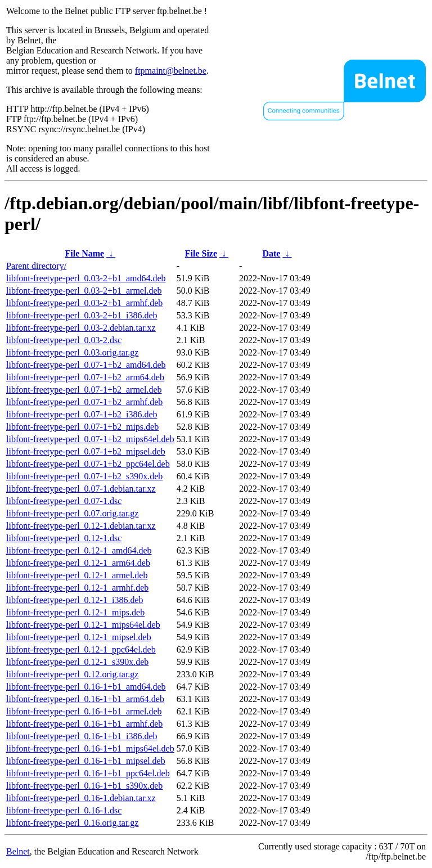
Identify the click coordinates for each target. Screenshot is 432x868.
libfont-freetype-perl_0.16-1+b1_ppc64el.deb (88, 773)
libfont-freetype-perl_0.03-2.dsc (64, 340)
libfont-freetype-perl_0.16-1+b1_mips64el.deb (90, 748)
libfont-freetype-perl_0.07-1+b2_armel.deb (84, 390)
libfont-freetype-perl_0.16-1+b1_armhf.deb (84, 724)
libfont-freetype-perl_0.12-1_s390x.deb (77, 662)
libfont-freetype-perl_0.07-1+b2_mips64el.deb (90, 439)
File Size (201, 253)
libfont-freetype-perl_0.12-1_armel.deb (77, 575)
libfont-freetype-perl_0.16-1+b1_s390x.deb (84, 786)
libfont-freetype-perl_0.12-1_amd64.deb (79, 550)
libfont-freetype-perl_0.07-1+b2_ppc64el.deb (88, 464)
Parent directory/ (36, 266)
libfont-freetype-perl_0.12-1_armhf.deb (77, 588)
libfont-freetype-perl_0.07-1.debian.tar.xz (81, 489)
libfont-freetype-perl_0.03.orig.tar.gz (72, 352)
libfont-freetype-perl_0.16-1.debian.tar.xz (81, 798)
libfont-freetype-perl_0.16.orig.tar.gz (72, 823)
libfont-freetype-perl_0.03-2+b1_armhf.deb (84, 303)
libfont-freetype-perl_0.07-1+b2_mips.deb (82, 427)
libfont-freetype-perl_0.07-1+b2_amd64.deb (86, 365)
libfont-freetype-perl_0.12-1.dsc (64, 538)
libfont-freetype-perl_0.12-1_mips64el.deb (83, 625)
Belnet (18, 851)
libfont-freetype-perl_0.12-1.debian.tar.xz (81, 526)
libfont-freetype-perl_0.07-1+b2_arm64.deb (85, 377)
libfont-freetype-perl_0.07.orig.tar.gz (72, 513)
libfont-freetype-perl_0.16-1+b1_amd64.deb (86, 687)
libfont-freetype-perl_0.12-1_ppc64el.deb (81, 649)
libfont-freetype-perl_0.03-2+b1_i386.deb (82, 315)
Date (271, 253)
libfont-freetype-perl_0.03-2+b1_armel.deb (84, 291)
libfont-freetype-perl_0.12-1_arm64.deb (78, 563)
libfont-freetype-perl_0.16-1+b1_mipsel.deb (86, 761)
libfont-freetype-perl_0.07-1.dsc (64, 501)
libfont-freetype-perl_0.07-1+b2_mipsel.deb (86, 451)
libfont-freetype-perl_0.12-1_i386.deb (75, 600)
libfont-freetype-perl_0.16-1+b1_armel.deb (84, 711)
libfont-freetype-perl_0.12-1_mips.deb (75, 612)
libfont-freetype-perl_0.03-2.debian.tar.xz (81, 328)
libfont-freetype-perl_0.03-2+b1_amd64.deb (86, 278)
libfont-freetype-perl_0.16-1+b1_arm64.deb (85, 699)
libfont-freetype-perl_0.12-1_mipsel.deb (79, 637)
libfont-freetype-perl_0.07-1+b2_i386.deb (82, 414)
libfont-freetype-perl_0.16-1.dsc (64, 810)
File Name (84, 253)
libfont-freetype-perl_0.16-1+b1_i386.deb (82, 736)
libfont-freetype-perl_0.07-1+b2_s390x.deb (84, 476)
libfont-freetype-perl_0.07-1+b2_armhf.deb (84, 402)
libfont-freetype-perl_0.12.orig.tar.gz (72, 674)
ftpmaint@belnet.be (171, 71)
